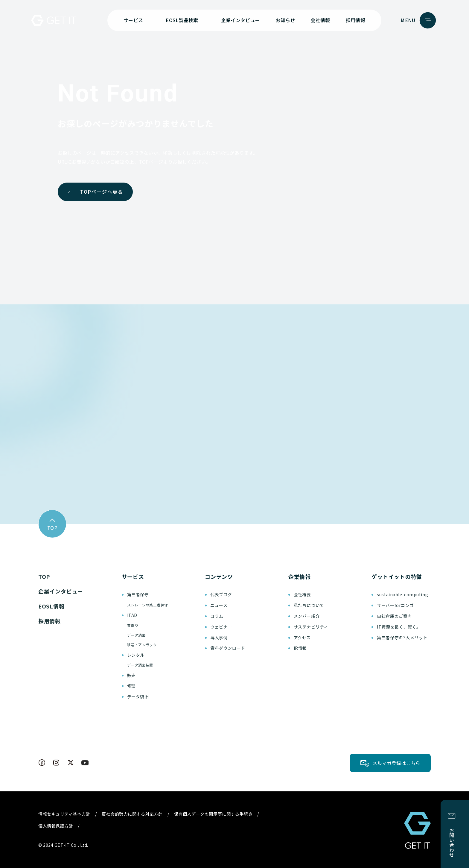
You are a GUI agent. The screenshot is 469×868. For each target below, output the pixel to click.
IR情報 (300, 648)
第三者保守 (138, 594)
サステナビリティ (311, 627)
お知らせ (285, 20)
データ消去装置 (140, 665)
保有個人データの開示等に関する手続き (213, 814)
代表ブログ (221, 594)
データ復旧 (138, 696)
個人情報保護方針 (56, 826)
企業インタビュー (241, 20)
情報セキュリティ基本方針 (64, 814)
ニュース (219, 605)
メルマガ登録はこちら (396, 763)
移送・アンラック (142, 645)
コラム (217, 616)
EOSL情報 (51, 606)
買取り (133, 625)
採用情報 (355, 20)
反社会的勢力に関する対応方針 (132, 814)
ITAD (132, 615)
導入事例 (219, 638)
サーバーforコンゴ (395, 605)
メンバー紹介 (307, 616)
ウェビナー (221, 627)
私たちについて (309, 605)
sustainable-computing (402, 594)
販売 (131, 675)
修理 (131, 686)
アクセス (302, 638)
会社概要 (302, 594)
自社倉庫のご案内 (394, 616)
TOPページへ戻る (102, 192)
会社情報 (320, 20)
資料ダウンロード (228, 648)
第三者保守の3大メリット (402, 638)
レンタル (136, 655)
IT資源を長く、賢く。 (399, 627)
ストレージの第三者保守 (148, 605)
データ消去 (136, 635)
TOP (44, 576)
